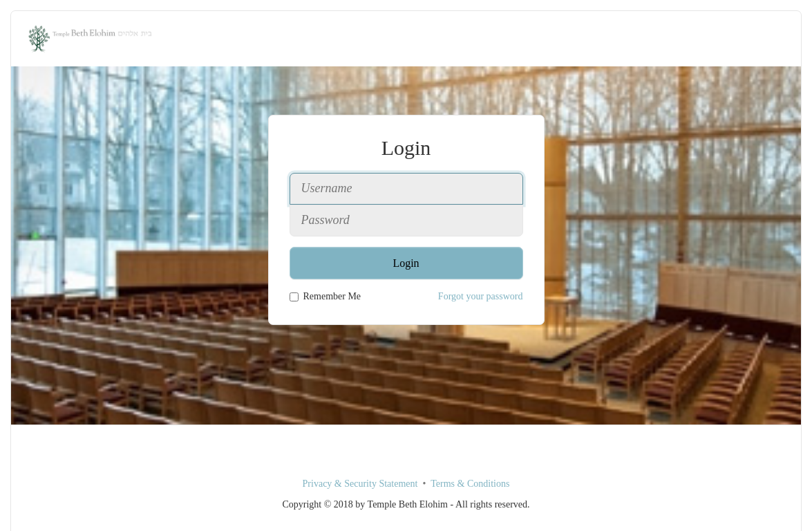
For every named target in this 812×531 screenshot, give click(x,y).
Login (406, 263)
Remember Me (325, 296)
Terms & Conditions (470, 484)
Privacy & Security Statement (360, 484)
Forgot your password (481, 296)
